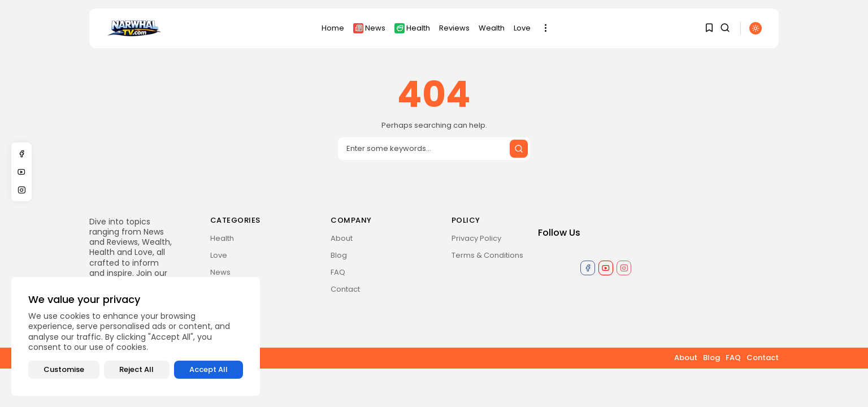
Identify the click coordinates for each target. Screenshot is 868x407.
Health (412, 28)
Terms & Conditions (487, 255)
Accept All (209, 369)
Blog (339, 255)
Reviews (454, 28)
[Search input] (434, 149)
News (369, 28)
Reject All (136, 369)
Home (333, 28)
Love (522, 28)
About (342, 238)
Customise (64, 369)
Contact (345, 289)
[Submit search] (519, 149)
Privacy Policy (476, 238)
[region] (136, 336)
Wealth (492, 28)
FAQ (338, 272)
